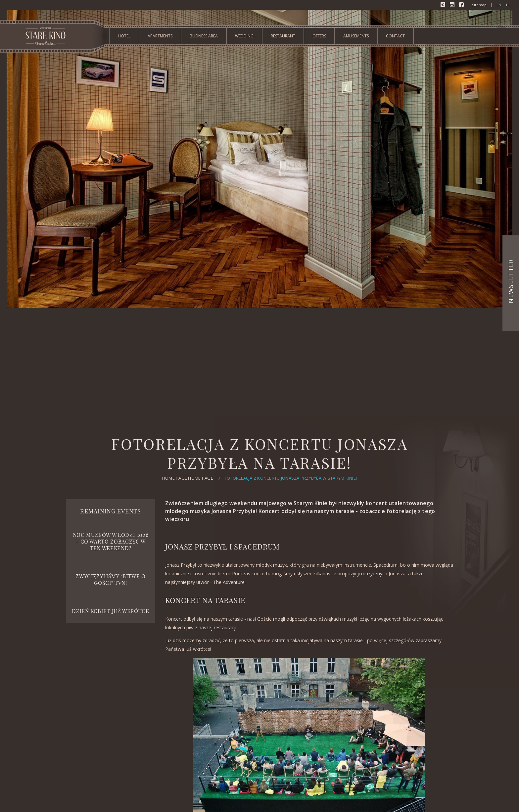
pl (508, 5)
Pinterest (444, 5)
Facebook (462, 5)
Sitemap (479, 5)
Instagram (453, 5)
